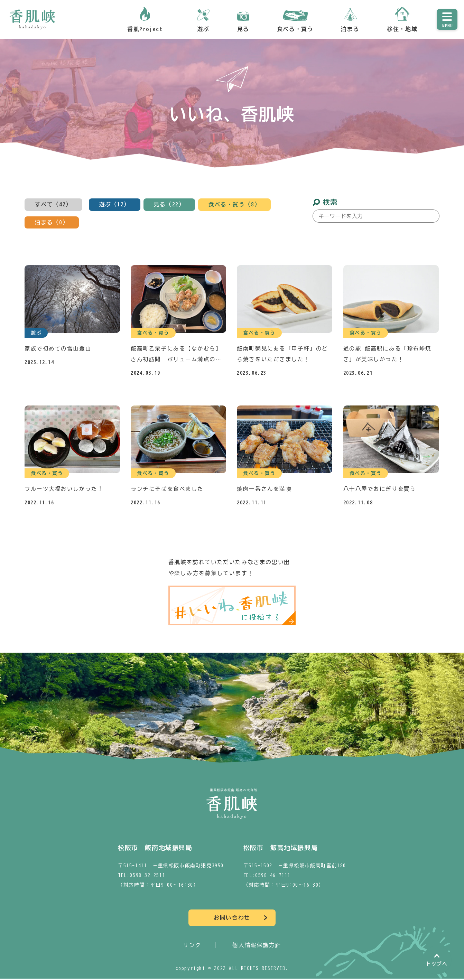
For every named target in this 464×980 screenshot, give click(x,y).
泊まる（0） (52, 223)
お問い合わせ (232, 919)
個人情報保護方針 (257, 946)
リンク (192, 946)
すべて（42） (53, 205)
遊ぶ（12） (115, 205)
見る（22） (169, 205)
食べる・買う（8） (235, 205)
